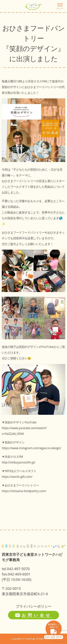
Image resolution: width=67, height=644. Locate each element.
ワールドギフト (20, 187)
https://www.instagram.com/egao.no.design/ (31, 448)
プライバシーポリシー (34, 606)
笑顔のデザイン (12, 87)
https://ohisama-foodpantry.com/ (24, 491)
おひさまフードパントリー (42, 87)
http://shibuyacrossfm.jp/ (19, 462)
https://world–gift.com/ (17, 477)
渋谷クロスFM (37, 81)
